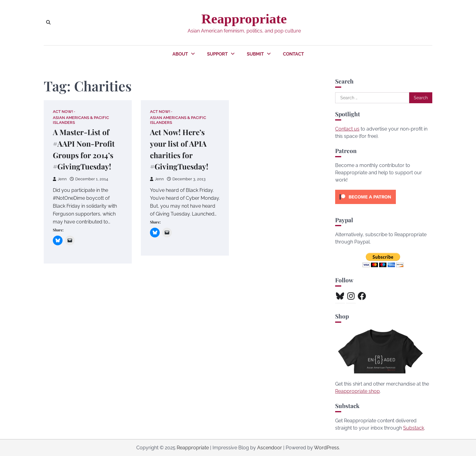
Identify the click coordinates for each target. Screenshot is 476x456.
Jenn (60, 179)
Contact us (347, 129)
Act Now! (63, 112)
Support (217, 54)
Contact (293, 54)
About (180, 54)
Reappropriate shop (357, 391)
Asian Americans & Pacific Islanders (81, 120)
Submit (255, 54)
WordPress (326, 448)
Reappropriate (244, 19)
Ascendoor (270, 448)
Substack (414, 428)
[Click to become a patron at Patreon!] (365, 205)
